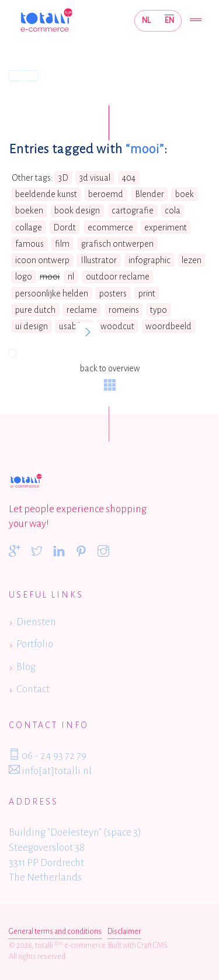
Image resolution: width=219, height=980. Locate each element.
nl (71, 277)
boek (185, 194)
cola (173, 211)
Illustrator (99, 260)
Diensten (36, 622)
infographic (150, 260)
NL (146, 20)
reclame (82, 310)
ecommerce (110, 227)
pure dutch (35, 310)
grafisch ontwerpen (117, 244)
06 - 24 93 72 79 (48, 755)
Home (23, 75)
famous (29, 244)
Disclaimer (124, 931)
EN (169, 20)
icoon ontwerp (42, 260)
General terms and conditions (55, 931)
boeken (29, 211)
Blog (26, 667)
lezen (192, 260)
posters (113, 294)
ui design (32, 326)
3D (63, 178)
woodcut (117, 326)
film (62, 244)
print (147, 294)
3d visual (95, 178)
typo (159, 310)
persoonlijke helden (52, 294)
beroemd (106, 194)
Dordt (65, 227)
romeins (124, 310)
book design (77, 211)
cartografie (133, 211)
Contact (33, 689)
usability (74, 326)
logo (24, 277)
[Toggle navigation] (196, 21)
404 (129, 178)
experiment (166, 227)
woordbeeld (168, 326)
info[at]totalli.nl (50, 770)
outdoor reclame (118, 277)
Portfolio (35, 644)
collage (29, 227)
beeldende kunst (46, 194)
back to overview (110, 377)
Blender (150, 194)
